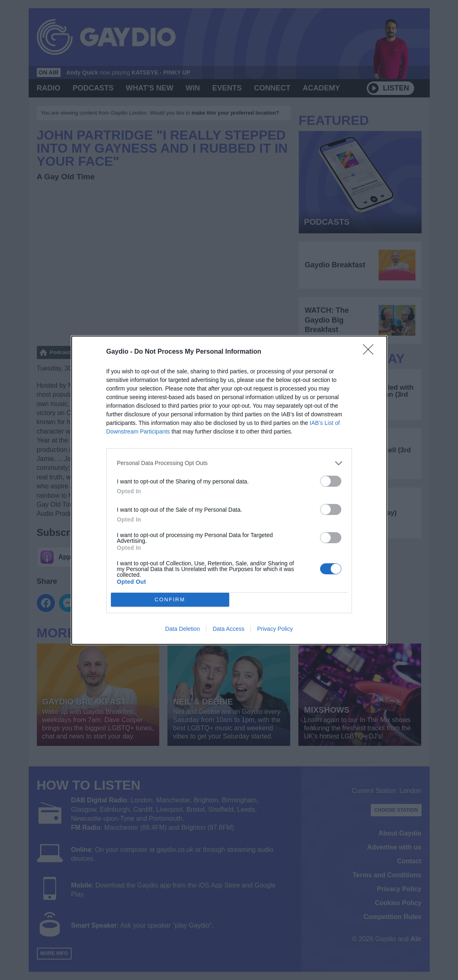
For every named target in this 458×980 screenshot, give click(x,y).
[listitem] (229, 463)
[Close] (371, 352)
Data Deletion (183, 629)
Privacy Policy (275, 629)
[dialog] (229, 490)
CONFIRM (170, 600)
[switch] (331, 481)
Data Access (228, 629)
